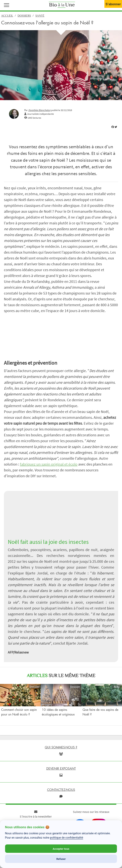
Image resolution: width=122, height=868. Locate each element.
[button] (6, 5)
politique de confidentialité (67, 838)
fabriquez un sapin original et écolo (49, 464)
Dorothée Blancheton (39, 110)
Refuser (61, 859)
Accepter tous (61, 849)
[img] (113, 127)
